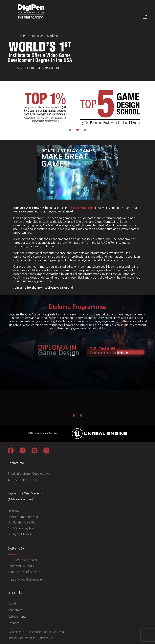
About (12, 603)
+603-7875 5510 (25, 480)
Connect (13, 623)
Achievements (17, 617)
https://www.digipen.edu (25, 579)
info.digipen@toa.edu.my (33, 474)
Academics (15, 610)
